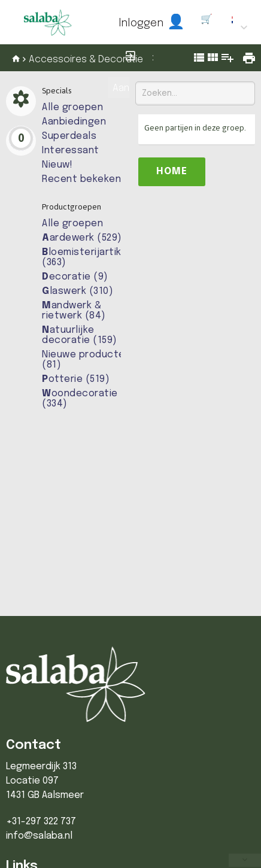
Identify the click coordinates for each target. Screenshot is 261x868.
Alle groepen (72, 107)
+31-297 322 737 (41, 822)
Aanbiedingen (74, 122)
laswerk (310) (78, 291)
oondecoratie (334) (80, 399)
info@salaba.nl (39, 836)
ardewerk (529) (82, 238)
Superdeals (69, 136)
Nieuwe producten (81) (86, 360)
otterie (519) (76, 379)
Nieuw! (57, 165)
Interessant (71, 151)
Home (172, 172)
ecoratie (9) (75, 277)
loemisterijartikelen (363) (92, 257)
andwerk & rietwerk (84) (74, 311)
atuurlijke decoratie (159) (80, 335)
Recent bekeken (81, 179)
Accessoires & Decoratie (86, 60)
